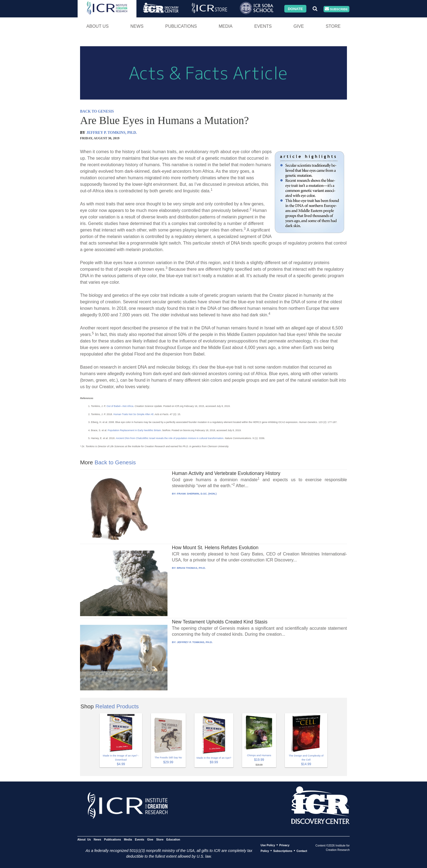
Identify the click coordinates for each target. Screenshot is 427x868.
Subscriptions (283, 851)
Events (263, 26)
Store (333, 26)
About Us (97, 26)
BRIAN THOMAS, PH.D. (191, 568)
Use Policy (268, 845)
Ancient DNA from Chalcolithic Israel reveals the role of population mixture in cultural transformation (170, 438)
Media (226, 26)
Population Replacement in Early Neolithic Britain (135, 430)
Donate (295, 9)
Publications (181, 26)
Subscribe (336, 9)
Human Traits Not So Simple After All (133, 414)
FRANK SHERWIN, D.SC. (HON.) (197, 494)
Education (173, 839)
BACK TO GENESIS (97, 111)
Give (299, 26)
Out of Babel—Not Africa (120, 406)
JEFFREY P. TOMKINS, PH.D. (112, 133)
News (137, 26)
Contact (302, 851)
